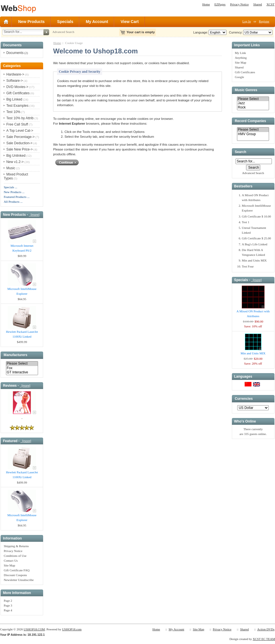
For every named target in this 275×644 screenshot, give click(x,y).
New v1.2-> (15, 162)
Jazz (253, 103)
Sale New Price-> (19, 149)
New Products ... (14, 192)
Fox (22, 368)
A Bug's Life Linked (255, 244)
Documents (15, 53)
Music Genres (246, 90)
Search (240, 152)
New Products (31, 22)
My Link (241, 53)
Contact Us (11, 561)
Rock (253, 107)
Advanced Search (63, 32)
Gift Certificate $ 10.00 (256, 216)
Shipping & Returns (16, 546)
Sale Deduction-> (19, 143)
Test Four (248, 266)
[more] (34, 215)
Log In (247, 21)
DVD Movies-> (17, 87)
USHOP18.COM (34, 629)
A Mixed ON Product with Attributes (253, 314)
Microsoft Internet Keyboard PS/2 (22, 248)
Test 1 (245, 222)
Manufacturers (15, 355)
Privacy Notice (240, 4)
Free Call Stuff (17, 124)
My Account (97, 22)
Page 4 (8, 610)
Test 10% (13, 112)
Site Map (9, 565)
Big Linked (14, 99)
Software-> (14, 81)
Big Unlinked (16, 156)
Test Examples (17, 106)
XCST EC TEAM (264, 639)
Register (264, 21)
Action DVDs (266, 629)
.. (22, 418)
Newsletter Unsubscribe (19, 580)
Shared (258, 4)
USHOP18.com (72, 629)
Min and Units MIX (254, 260)
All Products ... (13, 202)
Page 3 (8, 605)
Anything (241, 58)
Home (206, 4)
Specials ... (11, 187)
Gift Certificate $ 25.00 (256, 238)
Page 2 (8, 601)
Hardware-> (15, 74)
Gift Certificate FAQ (17, 570)
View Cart (130, 22)
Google (240, 77)
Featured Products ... (17, 197)
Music (11, 168)
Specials (65, 22)
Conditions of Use (15, 556)
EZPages (220, 4)
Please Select (22, 364)
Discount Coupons (15, 575)
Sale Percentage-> (20, 137)
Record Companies (250, 121)
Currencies (244, 399)
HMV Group (253, 134)
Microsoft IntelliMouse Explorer (22, 291)
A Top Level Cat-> (20, 131)
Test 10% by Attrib (20, 118)
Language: (201, 32)
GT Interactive (22, 372)
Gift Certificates (18, 93)
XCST (270, 4)
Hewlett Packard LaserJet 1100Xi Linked (22, 334)
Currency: (235, 32)
